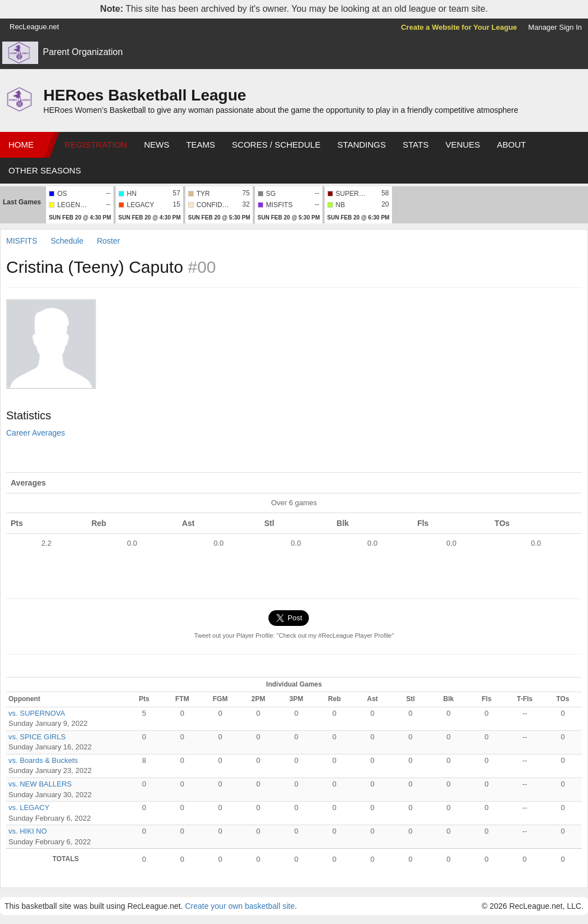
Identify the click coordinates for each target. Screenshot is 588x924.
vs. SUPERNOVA (37, 713)
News (156, 145)
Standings (362, 145)
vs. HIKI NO (28, 831)
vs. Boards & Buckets (43, 760)
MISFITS (22, 241)
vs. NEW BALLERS (40, 784)
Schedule (67, 241)
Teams (200, 145)
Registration (96, 145)
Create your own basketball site (240, 906)
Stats (416, 145)
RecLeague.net (34, 27)
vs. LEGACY (29, 808)
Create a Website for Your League (459, 27)
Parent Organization (83, 52)
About (512, 145)
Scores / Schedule (276, 145)
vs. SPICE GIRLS (37, 737)
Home (21, 145)
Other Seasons (45, 170)
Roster (108, 241)
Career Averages (36, 433)
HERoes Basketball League (145, 95)
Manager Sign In (555, 27)
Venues (463, 145)
